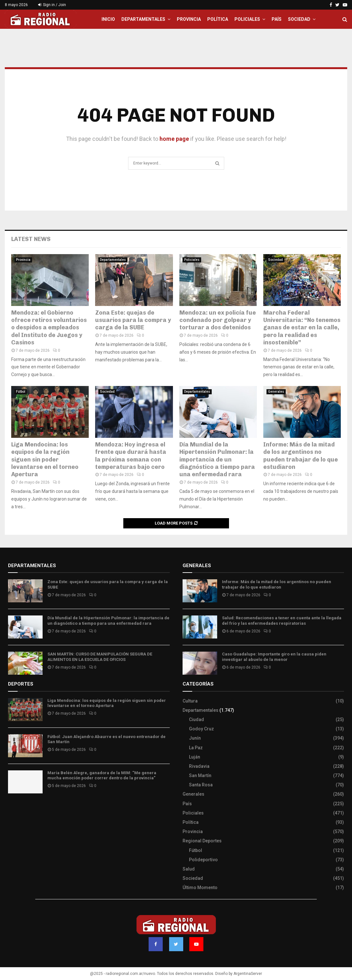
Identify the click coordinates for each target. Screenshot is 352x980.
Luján (195, 757)
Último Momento (200, 888)
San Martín (200, 775)
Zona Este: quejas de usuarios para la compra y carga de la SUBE (133, 320)
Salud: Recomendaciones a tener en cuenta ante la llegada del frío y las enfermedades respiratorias (282, 621)
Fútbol (21, 392)
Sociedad (299, 19)
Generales (276, 392)
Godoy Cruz (201, 729)
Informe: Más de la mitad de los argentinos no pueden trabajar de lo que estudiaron (301, 456)
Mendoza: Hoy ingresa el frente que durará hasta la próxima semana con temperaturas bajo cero (131, 456)
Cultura (190, 701)
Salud (189, 869)
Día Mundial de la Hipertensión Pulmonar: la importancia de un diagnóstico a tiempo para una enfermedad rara (217, 460)
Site (21, 809)
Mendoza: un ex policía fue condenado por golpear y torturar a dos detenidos (218, 320)
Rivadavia (199, 766)
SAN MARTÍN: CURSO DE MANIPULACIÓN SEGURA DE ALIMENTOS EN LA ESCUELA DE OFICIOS (100, 657)
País (277, 19)
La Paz (196, 748)
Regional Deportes (202, 841)
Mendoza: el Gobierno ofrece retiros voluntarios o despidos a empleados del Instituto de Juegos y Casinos (49, 328)
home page (174, 139)
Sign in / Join (52, 5)
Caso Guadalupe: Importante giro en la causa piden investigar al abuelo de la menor (274, 657)
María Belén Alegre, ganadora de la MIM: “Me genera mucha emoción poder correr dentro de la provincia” (102, 775)
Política (218, 19)
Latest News (31, 239)
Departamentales (143, 19)
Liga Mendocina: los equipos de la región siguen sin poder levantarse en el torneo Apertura (45, 460)
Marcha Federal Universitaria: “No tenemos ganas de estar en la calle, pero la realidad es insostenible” (302, 328)
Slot (12, 809)
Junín (195, 738)
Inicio (108, 19)
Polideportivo (203, 860)
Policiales (247, 19)
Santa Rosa (201, 785)
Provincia (189, 19)
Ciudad (196, 719)
